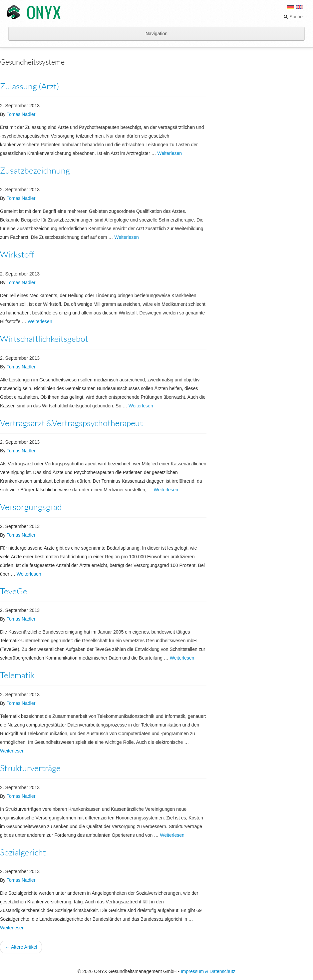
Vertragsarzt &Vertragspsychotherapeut (71, 423)
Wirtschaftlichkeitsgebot (44, 339)
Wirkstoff (17, 254)
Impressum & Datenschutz (208, 971)
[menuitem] (300, 9)
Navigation (156, 34)
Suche (293, 17)
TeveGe (14, 591)
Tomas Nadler (21, 114)
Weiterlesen (169, 153)
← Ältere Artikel (21, 947)
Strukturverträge (30, 768)
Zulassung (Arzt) (30, 86)
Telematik (17, 675)
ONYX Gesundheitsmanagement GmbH (34, 12)
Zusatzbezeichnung (35, 170)
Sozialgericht (23, 852)
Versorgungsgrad (31, 507)
